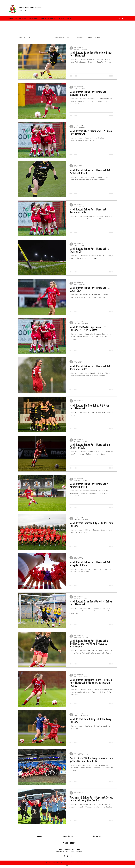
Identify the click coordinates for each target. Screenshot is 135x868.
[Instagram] (126, 18)
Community (79, 37)
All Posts (21, 37)
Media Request (69, 836)
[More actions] (113, 48)
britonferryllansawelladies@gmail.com (68, 851)
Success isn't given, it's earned (30, 8)
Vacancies (97, 836)
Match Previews (94, 37)
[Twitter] (122, 18)
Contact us (41, 836)
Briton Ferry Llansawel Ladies (69, 850)
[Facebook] (119, 18)
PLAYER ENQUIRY (69, 843)
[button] (34, 18)
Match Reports (44, 37)
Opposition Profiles (62, 37)
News (31, 37)
